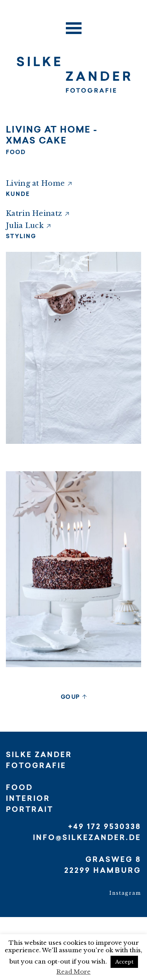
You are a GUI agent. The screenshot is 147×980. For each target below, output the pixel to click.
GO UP (70, 698)
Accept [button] (124, 962)
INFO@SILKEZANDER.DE (87, 838)
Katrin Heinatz (34, 214)
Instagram (125, 893)
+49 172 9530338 (105, 827)
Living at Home (35, 183)
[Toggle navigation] (74, 26)
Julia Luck (25, 226)
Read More (73, 972)
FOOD (16, 153)
